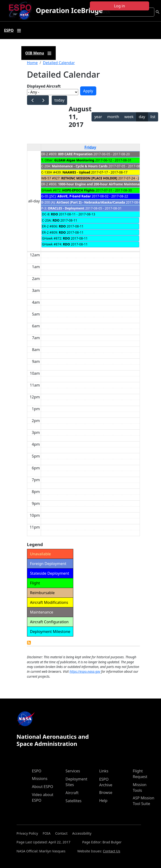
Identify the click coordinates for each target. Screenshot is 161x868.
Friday (90, 147)
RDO (55, 214)
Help (103, 801)
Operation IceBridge (69, 10)
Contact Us (112, 851)
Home (32, 63)
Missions (40, 779)
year (98, 117)
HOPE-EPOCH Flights (79, 190)
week (129, 117)
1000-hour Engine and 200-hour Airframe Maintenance (101, 184)
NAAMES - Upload (76, 172)
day (142, 117)
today (59, 100)
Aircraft (72, 793)
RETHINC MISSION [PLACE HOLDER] (89, 178)
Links (104, 771)
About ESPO (43, 787)
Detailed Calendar (59, 63)
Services (73, 771)
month (113, 117)
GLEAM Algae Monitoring (75, 160)
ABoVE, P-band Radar (74, 196)
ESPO (37, 771)
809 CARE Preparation (75, 154)
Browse (106, 792)
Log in (120, 6)
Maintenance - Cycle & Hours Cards (80, 166)
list (153, 117)
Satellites (73, 801)
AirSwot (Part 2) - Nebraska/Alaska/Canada (91, 202)
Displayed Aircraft (44, 86)
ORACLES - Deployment (66, 208)
